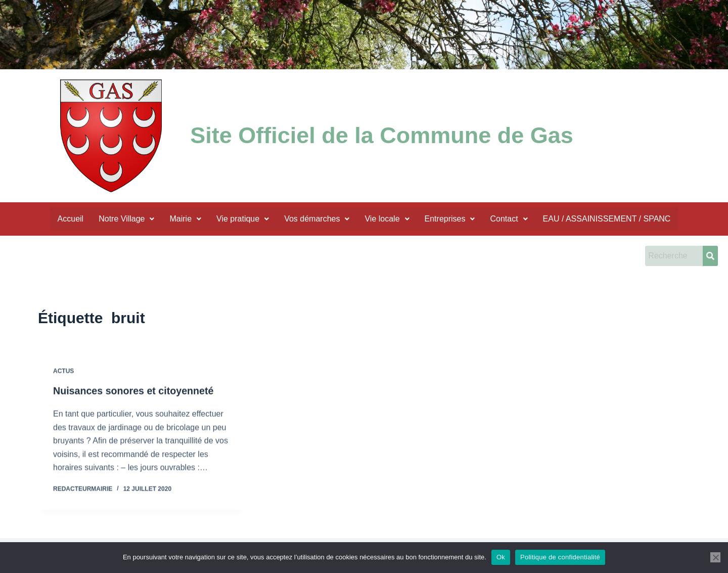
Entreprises (450, 219)
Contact (509, 219)
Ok (501, 557)
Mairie (185, 219)
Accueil (71, 219)
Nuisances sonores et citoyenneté (135, 404)
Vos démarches (317, 219)
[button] (126, 219)
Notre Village (126, 219)
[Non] (715, 557)
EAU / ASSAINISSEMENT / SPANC (607, 219)
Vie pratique (243, 219)
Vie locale (387, 219)
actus (63, 385)
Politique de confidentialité (560, 557)
